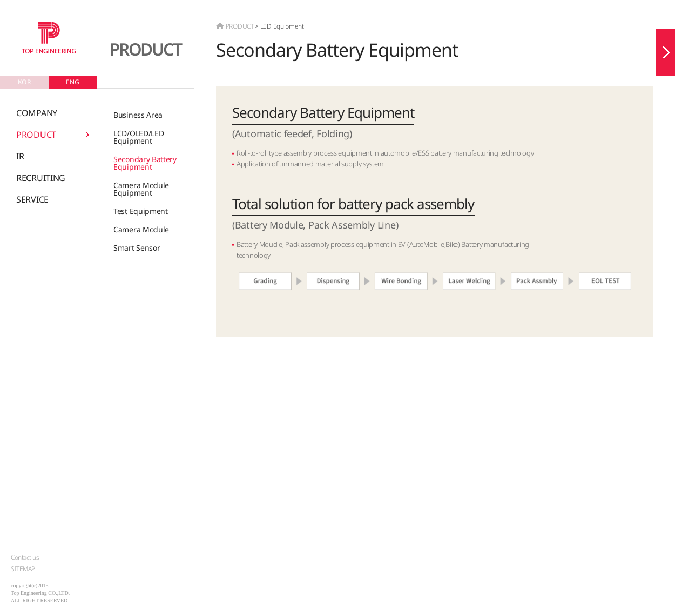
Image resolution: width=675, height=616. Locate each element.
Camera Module (141, 229)
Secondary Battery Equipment (145, 163)
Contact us (25, 557)
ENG (73, 82)
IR (20, 156)
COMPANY (37, 113)
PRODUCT (36, 135)
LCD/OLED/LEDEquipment (139, 137)
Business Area (138, 115)
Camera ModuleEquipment (141, 189)
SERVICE (32, 199)
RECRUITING (41, 178)
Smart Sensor (137, 248)
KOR (24, 82)
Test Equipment (141, 211)
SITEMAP (23, 569)
